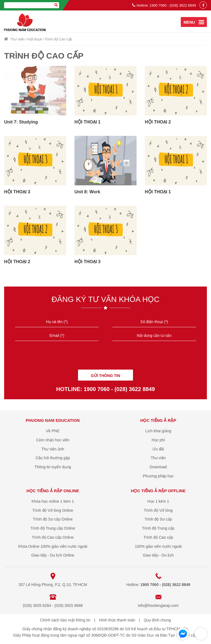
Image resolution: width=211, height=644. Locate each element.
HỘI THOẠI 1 (88, 122)
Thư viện (17, 39)
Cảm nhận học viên (53, 440)
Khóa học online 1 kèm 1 (53, 501)
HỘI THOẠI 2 (158, 122)
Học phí (158, 440)
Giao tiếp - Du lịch (158, 555)
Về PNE (53, 431)
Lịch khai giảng (158, 431)
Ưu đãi (158, 449)
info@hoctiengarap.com (158, 606)
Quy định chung (157, 620)
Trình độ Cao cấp (58, 39)
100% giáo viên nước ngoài (158, 546)
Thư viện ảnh (53, 449)
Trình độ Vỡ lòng (158, 510)
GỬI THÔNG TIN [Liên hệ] (106, 376)
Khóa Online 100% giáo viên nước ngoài (53, 546)
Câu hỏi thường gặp (53, 458)
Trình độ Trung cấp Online (53, 528)
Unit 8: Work (87, 192)
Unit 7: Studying (21, 122)
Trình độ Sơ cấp (158, 519)
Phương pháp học (158, 476)
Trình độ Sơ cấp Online (53, 519)
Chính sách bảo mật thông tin (65, 620)
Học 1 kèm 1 (158, 501)
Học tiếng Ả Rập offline (158, 491)
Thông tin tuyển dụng (53, 467)
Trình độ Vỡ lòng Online (53, 510)
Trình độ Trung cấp (158, 528)
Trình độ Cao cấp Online (53, 537)
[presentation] (105, 357)
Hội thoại (34, 39)
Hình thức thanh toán (117, 620)
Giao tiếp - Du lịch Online (53, 555)
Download (158, 467)
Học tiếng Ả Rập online (53, 491)
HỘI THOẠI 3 (17, 192)
